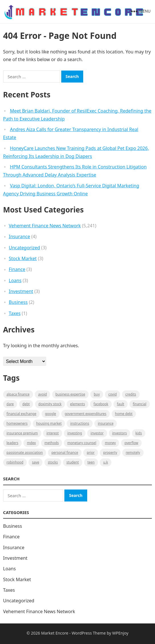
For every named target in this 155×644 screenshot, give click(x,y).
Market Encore (55, 633)
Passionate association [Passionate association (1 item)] (25, 453)
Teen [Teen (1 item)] (91, 462)
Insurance (20, 236)
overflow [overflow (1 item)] (131, 443)
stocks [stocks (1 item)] (53, 462)
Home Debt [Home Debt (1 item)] (124, 414)
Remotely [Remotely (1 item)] (133, 453)
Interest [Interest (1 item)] (53, 433)
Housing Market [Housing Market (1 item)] (49, 423)
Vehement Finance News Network (45, 226)
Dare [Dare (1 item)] (10, 404)
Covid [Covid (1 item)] (112, 394)
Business (18, 302)
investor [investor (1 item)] (97, 433)
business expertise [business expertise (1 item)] (70, 394)
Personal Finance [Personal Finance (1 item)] (65, 453)
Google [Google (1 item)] (51, 414)
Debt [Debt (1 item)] (26, 404)
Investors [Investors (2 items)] (120, 433)
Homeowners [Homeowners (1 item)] (17, 423)
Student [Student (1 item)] (73, 462)
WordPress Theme (89, 633)
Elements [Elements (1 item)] (77, 404)
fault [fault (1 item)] (121, 404)
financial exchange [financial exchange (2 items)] (22, 414)
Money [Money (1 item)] (110, 443)
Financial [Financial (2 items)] (139, 404)
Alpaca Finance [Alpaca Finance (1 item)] (18, 394)
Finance (17, 269)
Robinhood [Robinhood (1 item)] (15, 462)
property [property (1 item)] (110, 453)
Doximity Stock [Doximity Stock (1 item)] (50, 404)
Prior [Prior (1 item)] (91, 453)
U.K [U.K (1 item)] (106, 462)
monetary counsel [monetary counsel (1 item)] (82, 443)
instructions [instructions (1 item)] (80, 423)
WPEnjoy (120, 633)
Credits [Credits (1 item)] (131, 394)
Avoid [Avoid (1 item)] (43, 394)
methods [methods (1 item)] (52, 443)
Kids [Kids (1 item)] (139, 433)
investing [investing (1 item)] (75, 433)
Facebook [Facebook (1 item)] (101, 404)
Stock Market (23, 258)
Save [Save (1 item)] (35, 462)
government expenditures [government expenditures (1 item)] (85, 414)
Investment (21, 291)
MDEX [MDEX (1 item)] (31, 443)
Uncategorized (25, 248)
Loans (15, 280)
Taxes (15, 313)
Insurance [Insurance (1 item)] (106, 423)
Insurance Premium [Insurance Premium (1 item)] (22, 433)
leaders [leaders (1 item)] (12, 443)
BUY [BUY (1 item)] (97, 394)
